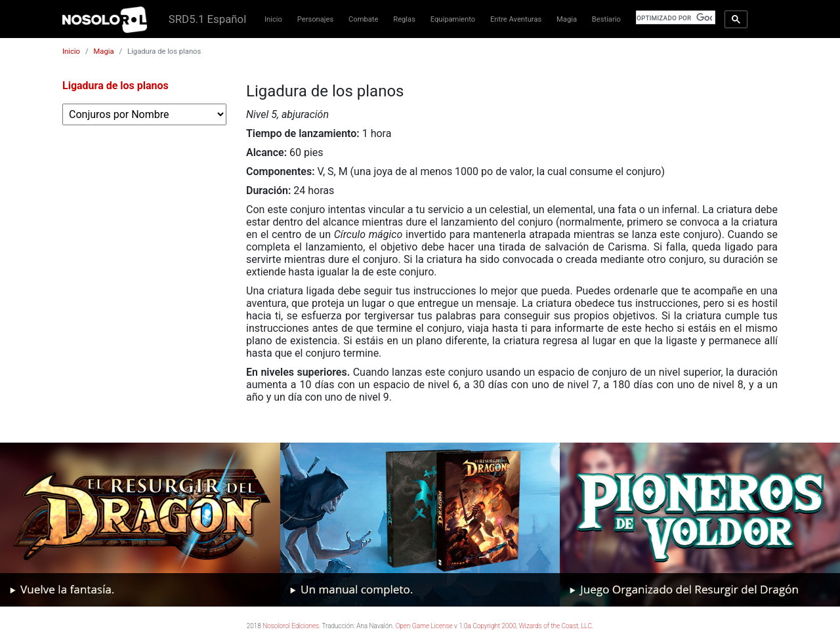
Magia (567, 19)
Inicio (273, 19)
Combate (363, 19)
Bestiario (606, 19)
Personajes (316, 19)
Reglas (404, 19)
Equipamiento (453, 19)
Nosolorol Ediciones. (291, 626)
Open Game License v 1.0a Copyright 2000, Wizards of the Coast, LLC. (495, 626)
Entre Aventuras (516, 19)
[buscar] (674, 18)
